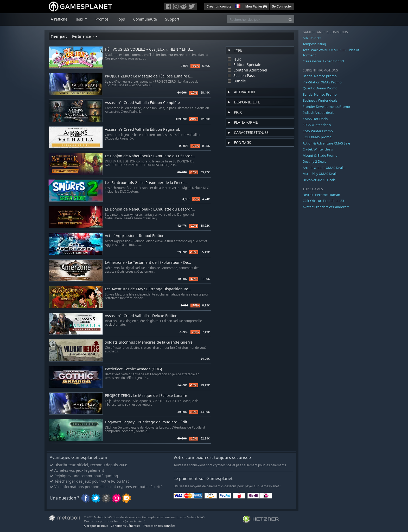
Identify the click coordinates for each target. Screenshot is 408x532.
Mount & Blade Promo (320, 155)
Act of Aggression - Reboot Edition (135, 236)
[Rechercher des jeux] (257, 19)
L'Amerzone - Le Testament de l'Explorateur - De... (148, 263)
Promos (102, 19)
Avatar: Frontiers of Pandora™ (326, 207)
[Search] (290, 19)
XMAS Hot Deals (315, 119)
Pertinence (85, 36)
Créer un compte (219, 6)
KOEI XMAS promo (317, 137)
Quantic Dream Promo (320, 88)
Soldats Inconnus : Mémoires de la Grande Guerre (149, 342)
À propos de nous (96, 526)
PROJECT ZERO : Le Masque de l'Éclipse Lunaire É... (149, 76)
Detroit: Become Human (321, 195)
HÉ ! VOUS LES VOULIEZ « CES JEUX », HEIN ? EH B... (149, 50)
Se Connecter (282, 6)
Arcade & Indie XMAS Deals (323, 168)
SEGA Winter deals (317, 125)
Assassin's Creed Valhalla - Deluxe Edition (141, 316)
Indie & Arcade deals (318, 113)
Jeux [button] (80, 19)
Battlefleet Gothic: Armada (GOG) (133, 369)
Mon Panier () (256, 6)
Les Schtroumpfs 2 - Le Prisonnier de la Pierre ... (147, 183)
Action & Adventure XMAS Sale (326, 143)
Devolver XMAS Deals (319, 180)
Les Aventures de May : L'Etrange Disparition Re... (148, 289)
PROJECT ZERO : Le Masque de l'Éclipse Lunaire (146, 396)
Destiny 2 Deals (314, 161)
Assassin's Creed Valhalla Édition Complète (142, 103)
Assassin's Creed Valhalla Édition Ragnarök (142, 130)
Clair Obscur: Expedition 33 (323, 61)
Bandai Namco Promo (320, 94)
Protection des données (159, 526)
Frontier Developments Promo (326, 107)
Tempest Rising (314, 44)
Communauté (145, 19)
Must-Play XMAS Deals (320, 174)
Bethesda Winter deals (320, 100)
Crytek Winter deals (318, 149)
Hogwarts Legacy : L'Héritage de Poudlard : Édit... (148, 422)
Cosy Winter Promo (318, 131)
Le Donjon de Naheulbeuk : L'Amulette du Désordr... (150, 156)
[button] (237, 6)
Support (172, 19)
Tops (121, 19)
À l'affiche (59, 19)
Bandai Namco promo (320, 76)
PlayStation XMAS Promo (322, 82)
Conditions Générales (125, 526)
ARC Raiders (312, 38)
